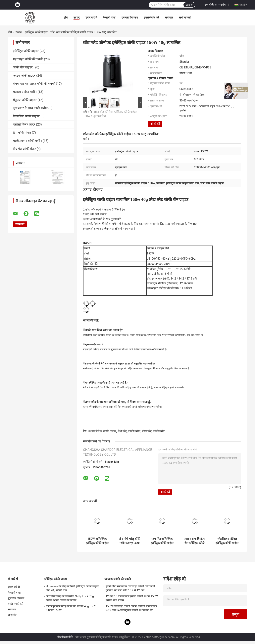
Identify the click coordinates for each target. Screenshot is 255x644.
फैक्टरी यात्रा (109, 18)
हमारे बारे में (91, 18)
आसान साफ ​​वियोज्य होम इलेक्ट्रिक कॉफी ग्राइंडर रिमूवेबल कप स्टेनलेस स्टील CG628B (195, 541)
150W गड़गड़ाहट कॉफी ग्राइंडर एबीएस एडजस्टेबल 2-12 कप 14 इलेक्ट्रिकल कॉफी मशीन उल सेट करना (131, 609)
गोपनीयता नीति (65, 637)
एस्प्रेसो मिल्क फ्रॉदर (24, 124)
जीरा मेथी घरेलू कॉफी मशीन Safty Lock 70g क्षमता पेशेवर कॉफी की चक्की (129, 541)
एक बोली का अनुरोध (215, 5)
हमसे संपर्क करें (151, 18)
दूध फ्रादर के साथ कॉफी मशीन (30, 108)
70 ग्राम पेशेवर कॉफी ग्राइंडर (102, 431)
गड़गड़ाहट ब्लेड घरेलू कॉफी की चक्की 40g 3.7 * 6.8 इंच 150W (71, 608)
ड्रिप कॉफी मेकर (22, 133)
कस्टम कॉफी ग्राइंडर (24, 76)
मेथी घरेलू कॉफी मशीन (129, 431)
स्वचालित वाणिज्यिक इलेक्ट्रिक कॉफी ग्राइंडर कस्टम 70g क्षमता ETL (162, 541)
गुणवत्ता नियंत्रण (130, 18)
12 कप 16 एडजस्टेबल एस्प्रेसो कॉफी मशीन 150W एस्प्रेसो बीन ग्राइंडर (132, 598)
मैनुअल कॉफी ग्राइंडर (25, 100)
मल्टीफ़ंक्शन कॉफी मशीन (27, 141)
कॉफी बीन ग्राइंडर (23, 67)
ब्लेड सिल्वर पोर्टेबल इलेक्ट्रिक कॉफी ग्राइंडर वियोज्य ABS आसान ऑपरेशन (227, 541)
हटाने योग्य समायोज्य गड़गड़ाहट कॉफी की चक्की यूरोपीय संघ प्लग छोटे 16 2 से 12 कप (130, 588)
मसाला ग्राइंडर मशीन (25, 92)
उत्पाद (76, 18)
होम (66, 18)
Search (189, 5)
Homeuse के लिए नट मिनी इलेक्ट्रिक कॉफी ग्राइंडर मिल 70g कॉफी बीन (72, 588)
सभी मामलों (185, 18)
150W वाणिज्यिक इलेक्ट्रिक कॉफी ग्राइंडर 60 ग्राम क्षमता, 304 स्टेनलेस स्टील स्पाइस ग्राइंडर (97, 541)
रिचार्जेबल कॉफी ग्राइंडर (26, 116)
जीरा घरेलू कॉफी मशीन (154, 431)
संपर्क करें (155, 124)
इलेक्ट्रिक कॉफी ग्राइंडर (36, 32)
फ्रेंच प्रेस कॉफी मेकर (24, 149)
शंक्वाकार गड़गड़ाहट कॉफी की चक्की (34, 84)
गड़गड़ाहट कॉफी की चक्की (28, 59)
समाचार (169, 18)
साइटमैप (12, 615)
